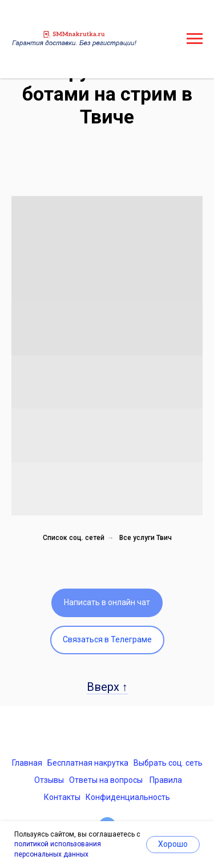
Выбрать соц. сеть (168, 763)
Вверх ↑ (107, 687)
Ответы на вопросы (106, 780)
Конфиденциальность (128, 797)
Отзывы (49, 780)
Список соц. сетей (74, 538)
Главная (27, 763)
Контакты (62, 797)
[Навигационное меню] (195, 39)
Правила (166, 780)
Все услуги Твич (146, 538)
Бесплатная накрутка (88, 763)
